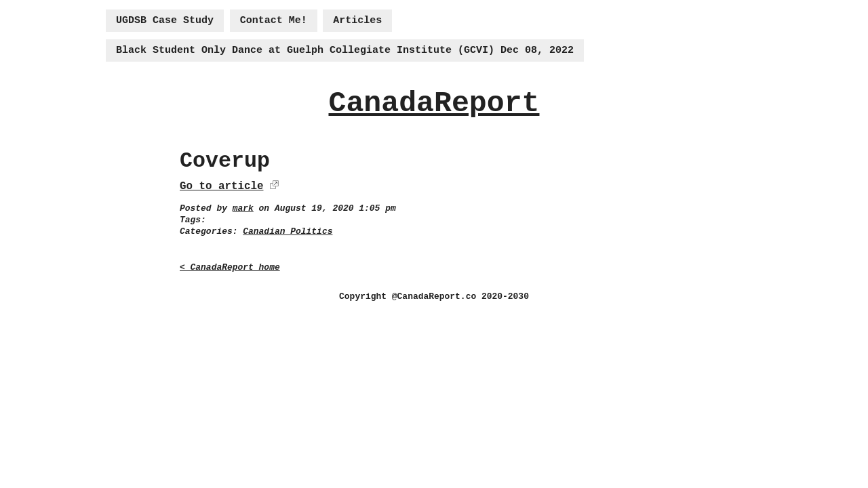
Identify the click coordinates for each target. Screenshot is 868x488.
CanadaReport (434, 103)
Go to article (221, 186)
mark (243, 208)
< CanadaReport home (230, 267)
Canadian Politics (288, 231)
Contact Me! (274, 21)
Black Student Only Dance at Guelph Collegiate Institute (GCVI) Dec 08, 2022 (345, 50)
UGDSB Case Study (165, 21)
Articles (357, 21)
